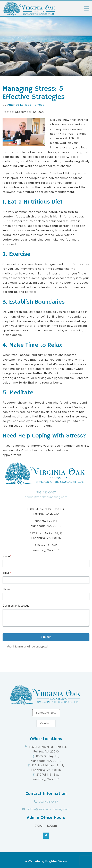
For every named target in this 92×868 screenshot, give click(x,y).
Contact (46, 723)
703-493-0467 (46, 493)
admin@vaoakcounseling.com (46, 497)
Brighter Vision (56, 861)
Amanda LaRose (19, 105)
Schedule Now (46, 713)
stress (40, 105)
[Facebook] (46, 836)
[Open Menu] (86, 8)
